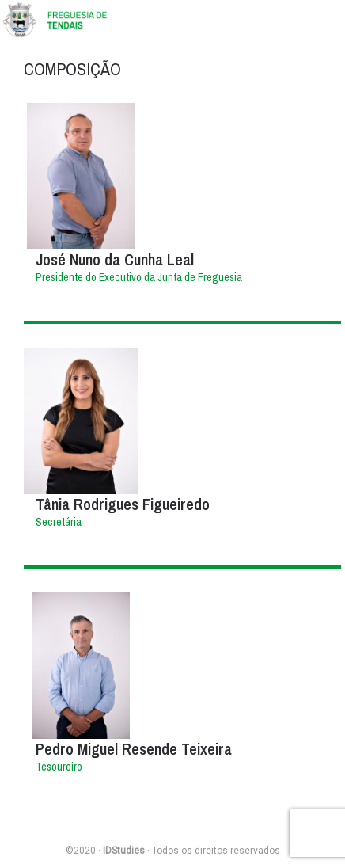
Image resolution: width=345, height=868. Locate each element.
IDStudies (124, 851)
